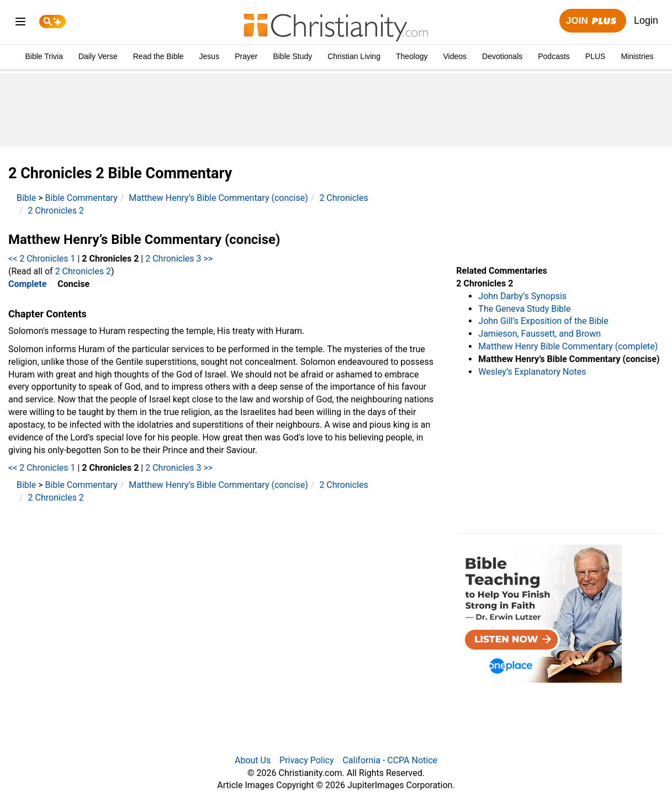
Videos (455, 56)
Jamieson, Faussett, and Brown (539, 334)
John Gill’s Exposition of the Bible (543, 321)
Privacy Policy (307, 760)
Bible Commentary (81, 198)
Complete (27, 284)
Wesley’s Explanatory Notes (532, 372)
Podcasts (554, 56)
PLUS (596, 56)
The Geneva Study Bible (524, 309)
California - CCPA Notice (390, 760)
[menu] (20, 23)
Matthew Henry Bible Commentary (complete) (568, 346)
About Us (253, 760)
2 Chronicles (343, 198)
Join (592, 21)
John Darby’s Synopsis (522, 296)
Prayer (246, 56)
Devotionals (502, 56)
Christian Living (354, 56)
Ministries (637, 56)
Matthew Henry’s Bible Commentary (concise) (218, 198)
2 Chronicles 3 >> (179, 259)
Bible (26, 198)
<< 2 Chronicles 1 (42, 259)
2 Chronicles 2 (56, 211)
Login (646, 20)
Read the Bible (158, 56)
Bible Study (292, 56)
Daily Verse (98, 56)
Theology (412, 56)
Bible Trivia (44, 56)
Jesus (210, 56)
